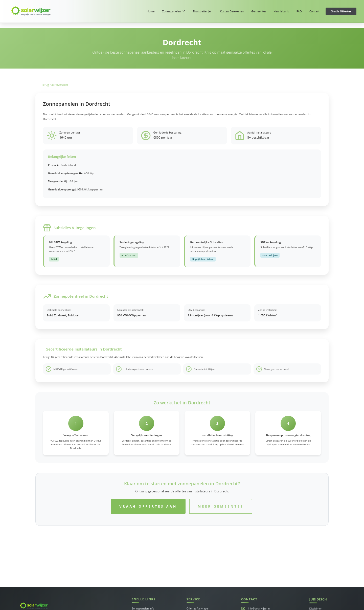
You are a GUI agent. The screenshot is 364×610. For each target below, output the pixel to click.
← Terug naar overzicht (53, 85)
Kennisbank (281, 11)
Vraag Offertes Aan (148, 506)
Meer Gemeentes (221, 506)
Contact (314, 11)
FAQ (299, 11)
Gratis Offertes (341, 11)
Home (151, 11)
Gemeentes (259, 11)
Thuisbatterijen (203, 11)
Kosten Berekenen (232, 11)
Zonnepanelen (174, 11)
